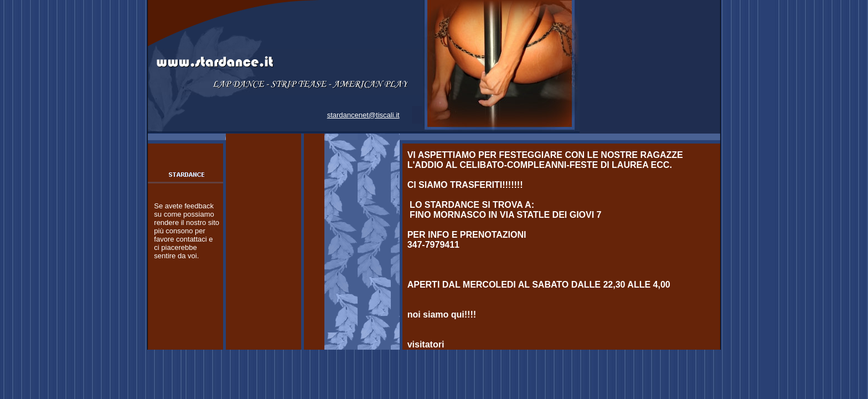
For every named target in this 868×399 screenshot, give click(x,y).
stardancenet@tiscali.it (363, 115)
